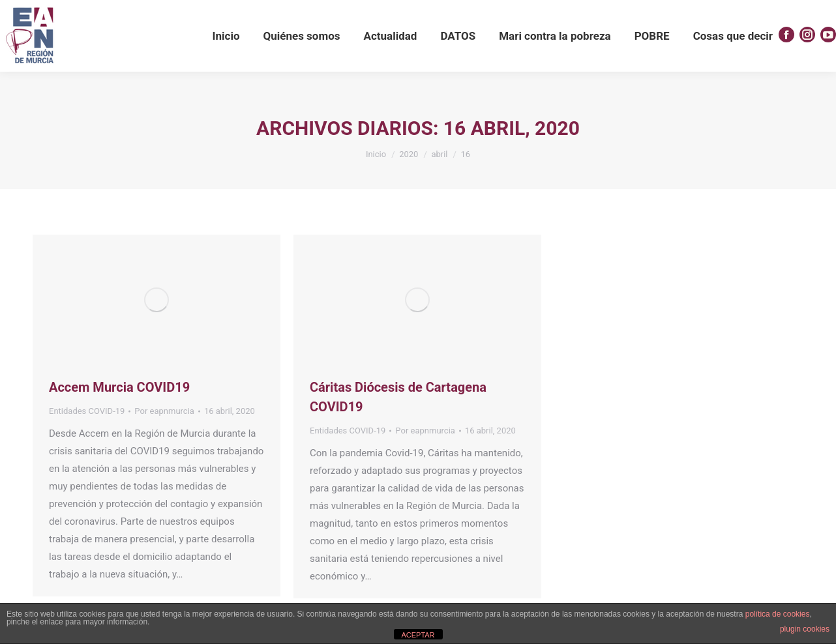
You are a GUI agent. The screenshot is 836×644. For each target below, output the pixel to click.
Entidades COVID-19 (87, 411)
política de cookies (778, 614)
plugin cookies (805, 629)
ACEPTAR (418, 635)
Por (164, 411)
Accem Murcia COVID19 (119, 387)
